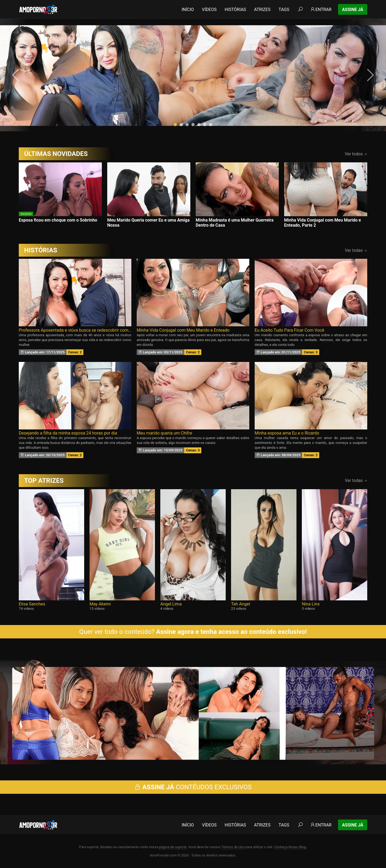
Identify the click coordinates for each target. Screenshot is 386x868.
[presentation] (17, 75)
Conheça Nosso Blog (290, 847)
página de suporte (173, 847)
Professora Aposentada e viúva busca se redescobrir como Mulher (75, 330)
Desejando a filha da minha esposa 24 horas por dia (68, 433)
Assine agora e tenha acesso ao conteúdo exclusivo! (231, 632)
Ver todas (356, 250)
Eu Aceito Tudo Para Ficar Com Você (289, 330)
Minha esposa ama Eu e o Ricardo (287, 433)
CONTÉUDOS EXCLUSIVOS (193, 787)
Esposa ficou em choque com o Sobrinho (58, 220)
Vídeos (209, 10)
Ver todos (356, 154)
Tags (284, 10)
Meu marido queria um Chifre (164, 433)
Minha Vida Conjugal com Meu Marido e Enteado (183, 330)
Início (188, 10)
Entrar (321, 10)
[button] (175, 125)
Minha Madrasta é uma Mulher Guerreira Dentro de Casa (235, 223)
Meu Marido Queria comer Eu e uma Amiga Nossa (148, 223)
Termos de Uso (233, 847)
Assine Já (353, 10)
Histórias (235, 10)
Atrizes (262, 10)
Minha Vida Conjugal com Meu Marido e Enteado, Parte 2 (323, 223)
